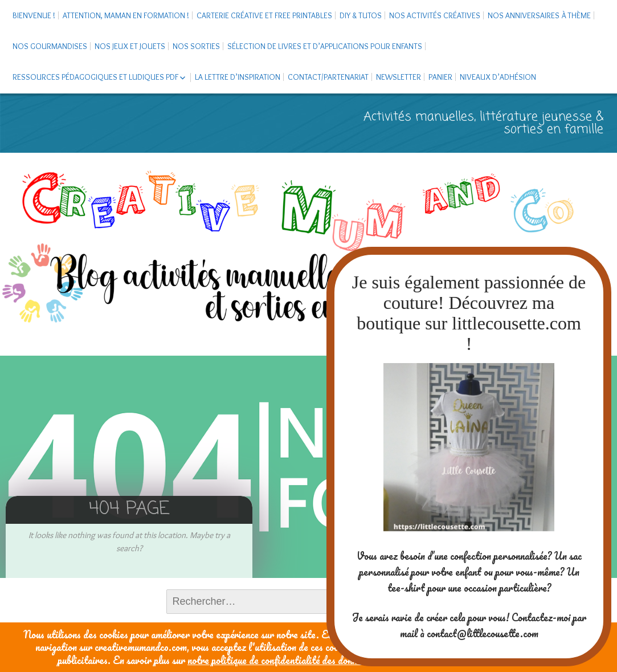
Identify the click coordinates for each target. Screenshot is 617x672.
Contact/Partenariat (328, 77)
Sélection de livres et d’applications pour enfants (325, 46)
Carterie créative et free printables (264, 15)
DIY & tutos (361, 15)
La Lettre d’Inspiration (238, 77)
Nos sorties (196, 46)
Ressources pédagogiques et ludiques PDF (95, 77)
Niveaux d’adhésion (498, 77)
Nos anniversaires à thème (539, 15)
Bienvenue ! (34, 15)
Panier (440, 77)
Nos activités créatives (435, 15)
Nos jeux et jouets (130, 46)
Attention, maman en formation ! (126, 15)
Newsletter (399, 77)
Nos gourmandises (50, 46)
